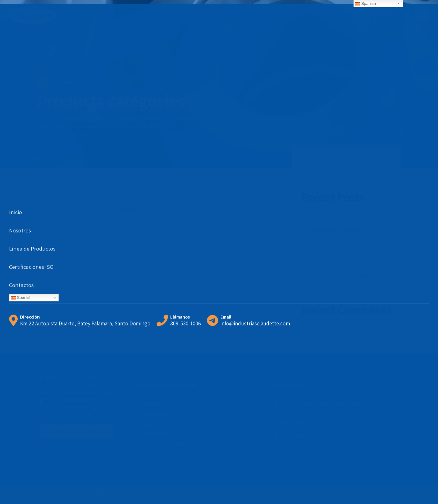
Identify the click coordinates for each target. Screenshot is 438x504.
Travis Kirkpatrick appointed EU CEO (339, 245)
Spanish (366, 4)
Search (385, 163)
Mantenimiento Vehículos (165, 444)
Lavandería (150, 424)
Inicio (47, 82)
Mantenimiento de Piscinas (167, 454)
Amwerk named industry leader (334, 230)
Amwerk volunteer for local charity (337, 261)
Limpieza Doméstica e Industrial (172, 404)
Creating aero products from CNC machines (346, 276)
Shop (65, 82)
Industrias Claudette (95, 494)
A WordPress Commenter (330, 324)
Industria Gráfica (156, 434)
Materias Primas (156, 414)
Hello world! (314, 215)
